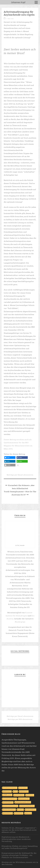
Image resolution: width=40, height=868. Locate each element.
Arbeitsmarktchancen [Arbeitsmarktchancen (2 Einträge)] (10, 806)
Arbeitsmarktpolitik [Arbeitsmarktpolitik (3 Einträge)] (27, 806)
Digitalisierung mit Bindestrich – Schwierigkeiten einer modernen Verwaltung (16, 839)
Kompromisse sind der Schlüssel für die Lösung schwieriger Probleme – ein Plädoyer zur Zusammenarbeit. (19, 855)
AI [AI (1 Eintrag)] (15, 791)
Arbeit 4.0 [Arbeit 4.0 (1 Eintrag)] (30, 795)
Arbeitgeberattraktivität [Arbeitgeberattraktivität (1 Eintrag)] (10, 799)
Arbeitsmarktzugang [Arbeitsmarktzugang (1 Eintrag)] (9, 810)
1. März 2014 (10, 19)
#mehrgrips (20, 622)
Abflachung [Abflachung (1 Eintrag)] (7, 791)
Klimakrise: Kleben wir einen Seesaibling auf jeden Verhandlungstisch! (20, 847)
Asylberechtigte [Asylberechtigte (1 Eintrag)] (31, 810)
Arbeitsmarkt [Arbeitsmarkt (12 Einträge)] (23, 802)
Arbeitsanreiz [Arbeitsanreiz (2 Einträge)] (24, 799)
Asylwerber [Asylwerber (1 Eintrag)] (19, 813)
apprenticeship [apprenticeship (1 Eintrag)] (19, 795)
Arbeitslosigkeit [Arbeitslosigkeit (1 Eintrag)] (8, 802)
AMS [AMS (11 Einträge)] (7, 795)
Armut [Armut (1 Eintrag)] (20, 810)
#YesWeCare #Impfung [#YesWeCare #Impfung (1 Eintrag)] (10, 788)
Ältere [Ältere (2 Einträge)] (28, 813)
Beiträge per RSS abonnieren (20, 719)
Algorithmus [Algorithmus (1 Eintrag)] (24, 791)
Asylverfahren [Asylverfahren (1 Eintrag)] (8, 813)
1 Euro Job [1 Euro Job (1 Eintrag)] (23, 788)
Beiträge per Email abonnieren (20, 475)
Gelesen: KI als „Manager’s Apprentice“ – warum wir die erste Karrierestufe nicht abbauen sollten (19, 830)
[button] (10, 458)
